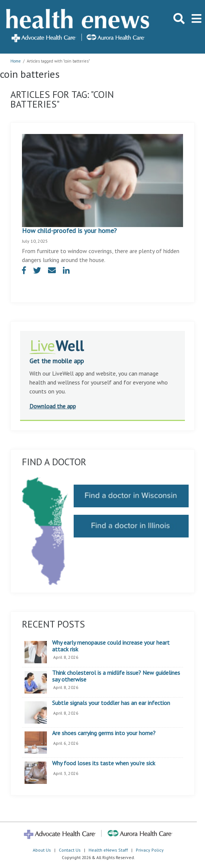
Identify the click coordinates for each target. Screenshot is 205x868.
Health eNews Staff (108, 850)
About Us (42, 850)
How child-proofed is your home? (69, 231)
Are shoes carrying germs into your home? (104, 733)
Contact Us (70, 850)
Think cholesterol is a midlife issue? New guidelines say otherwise (116, 676)
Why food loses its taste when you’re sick (104, 763)
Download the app (53, 406)
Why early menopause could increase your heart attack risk (111, 646)
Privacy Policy (150, 850)
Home (16, 61)
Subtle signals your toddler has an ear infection (111, 703)
